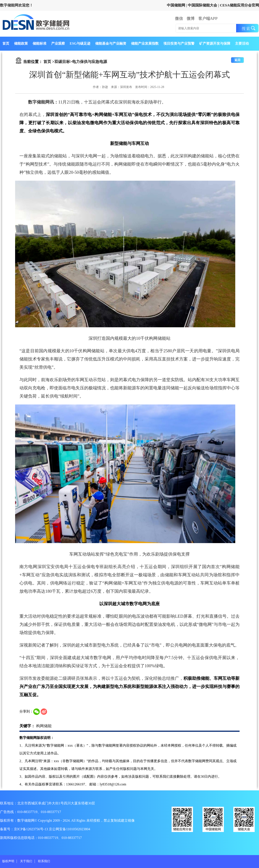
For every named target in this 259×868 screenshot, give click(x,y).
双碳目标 (62, 62)
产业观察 (58, 43)
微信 (179, 19)
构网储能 (44, 726)
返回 (237, 60)
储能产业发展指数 (145, 43)
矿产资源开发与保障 (215, 43)
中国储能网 (176, 5)
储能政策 (21, 43)
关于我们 (26, 861)
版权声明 (8, 861)
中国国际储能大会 (202, 5)
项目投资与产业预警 (179, 43)
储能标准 (39, 43)
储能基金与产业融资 (111, 43)
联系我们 (44, 861)
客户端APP (208, 19)
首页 (6, 43)
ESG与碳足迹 (80, 43)
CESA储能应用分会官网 (239, 5)
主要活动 (242, 43)
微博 (191, 19)
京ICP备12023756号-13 (31, 829)
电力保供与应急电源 (90, 62)
